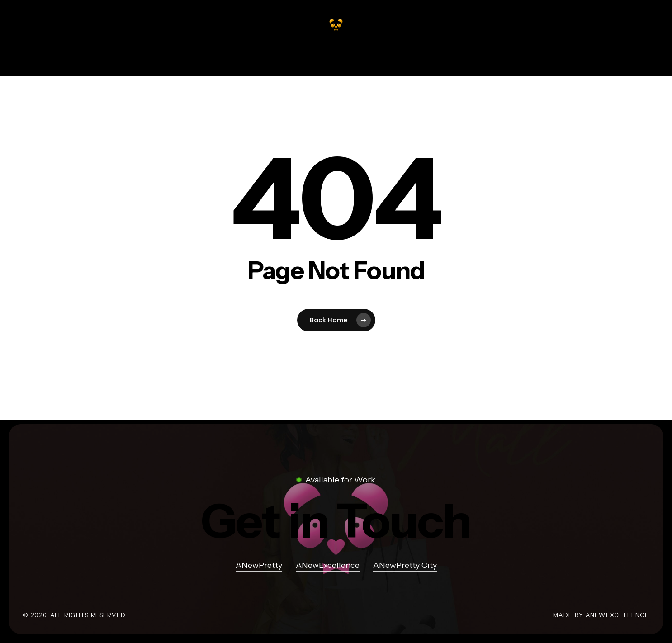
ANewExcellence (618, 615)
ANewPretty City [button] (405, 565)
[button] (336, 521)
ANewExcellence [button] (328, 565)
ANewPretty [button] (259, 565)
